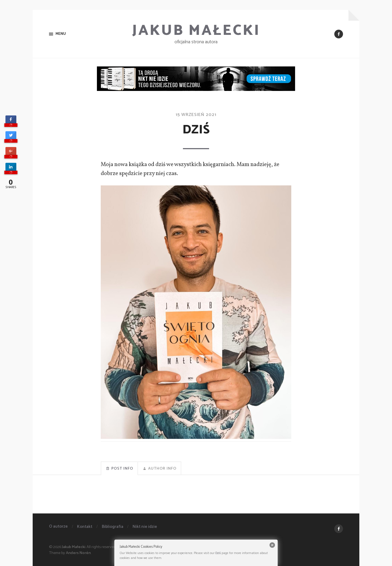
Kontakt (85, 527)
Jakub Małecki (196, 31)
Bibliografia (113, 527)
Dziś (218, 553)
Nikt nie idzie (145, 527)
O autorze (58, 526)
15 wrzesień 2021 (196, 115)
